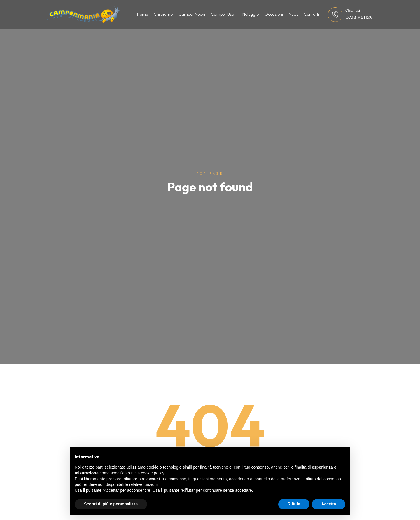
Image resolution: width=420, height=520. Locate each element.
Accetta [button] (329, 504)
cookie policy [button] (153, 473)
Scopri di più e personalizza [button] (111, 504)
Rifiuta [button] (294, 504)
